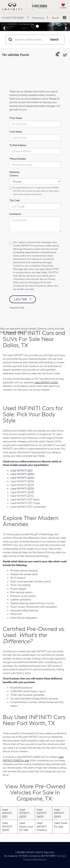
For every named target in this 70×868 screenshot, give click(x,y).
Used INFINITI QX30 (24, 813)
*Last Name (16, 132)
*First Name (16, 118)
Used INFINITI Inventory (42, 826)
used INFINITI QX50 (46, 382)
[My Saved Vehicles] (63, 6)
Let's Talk (21, 299)
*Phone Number (18, 159)
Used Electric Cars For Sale (26, 826)
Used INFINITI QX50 (42, 813)
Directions (38, 18)
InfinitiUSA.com (39, 860)
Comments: (15, 214)
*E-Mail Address (18, 145)
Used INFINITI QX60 (59, 813)
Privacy (27, 860)
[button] (15, 18)
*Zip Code (14, 200)
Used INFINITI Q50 (7, 813)
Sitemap (61, 856)
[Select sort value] (64, 55)
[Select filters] (57, 55)
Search (54, 39)
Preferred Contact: (14, 174)
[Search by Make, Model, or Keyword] (31, 40)
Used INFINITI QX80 (7, 826)
